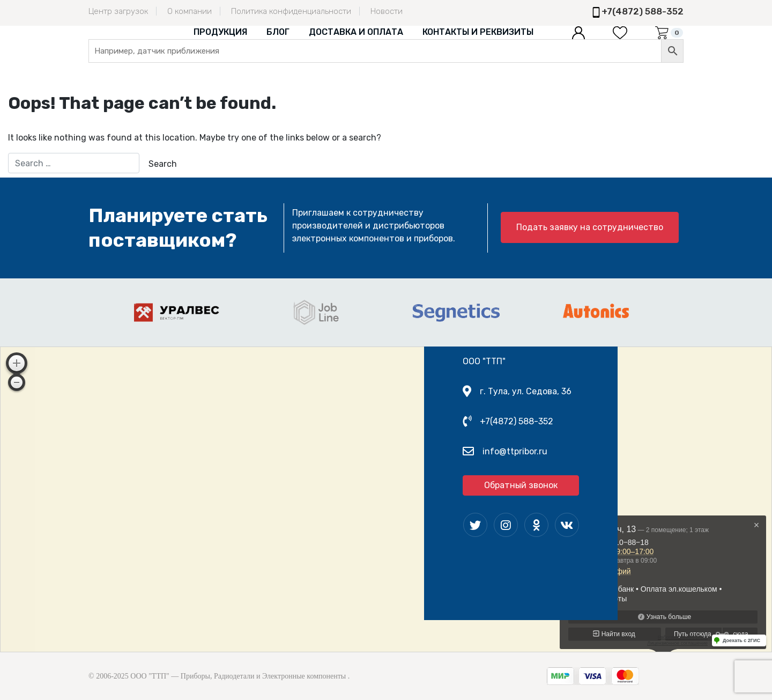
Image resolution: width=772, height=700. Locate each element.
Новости (387, 11)
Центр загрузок (118, 11)
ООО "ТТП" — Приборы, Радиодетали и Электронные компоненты (238, 676)
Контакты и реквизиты (478, 32)
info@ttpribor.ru (515, 451)
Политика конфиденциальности (291, 11)
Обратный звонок (521, 485)
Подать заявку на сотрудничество (590, 227)
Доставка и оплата (356, 32)
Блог (278, 32)
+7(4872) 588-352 (643, 11)
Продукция (220, 32)
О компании (190, 11)
